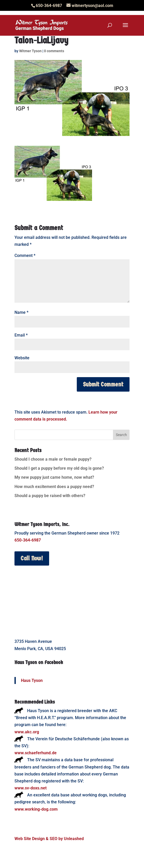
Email (21, 335)
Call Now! (32, 558)
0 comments (54, 51)
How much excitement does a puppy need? (54, 487)
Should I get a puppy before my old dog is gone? (59, 468)
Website (22, 358)
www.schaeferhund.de (36, 753)
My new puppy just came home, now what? (54, 477)
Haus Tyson (32, 680)
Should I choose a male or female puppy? (53, 459)
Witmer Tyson (30, 51)
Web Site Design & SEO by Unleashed (49, 839)
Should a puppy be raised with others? (50, 496)
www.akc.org (27, 732)
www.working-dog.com (36, 809)
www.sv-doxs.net (31, 788)
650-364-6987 (28, 540)
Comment (25, 256)
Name (21, 312)
